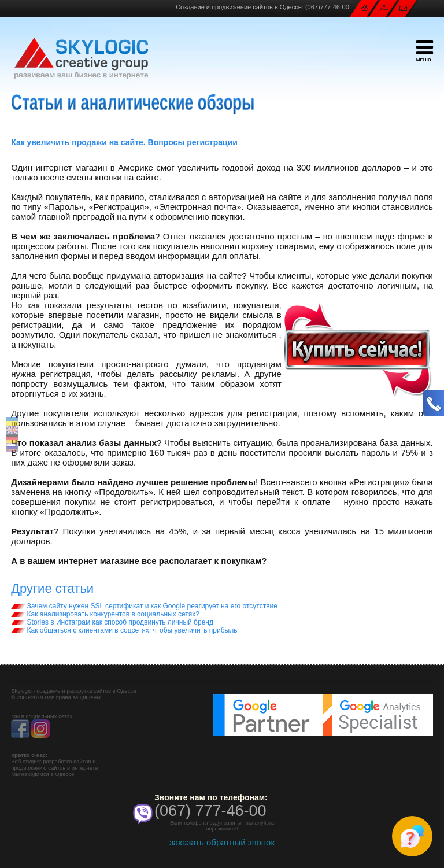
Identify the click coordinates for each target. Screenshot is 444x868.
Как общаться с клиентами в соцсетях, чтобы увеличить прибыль (124, 630)
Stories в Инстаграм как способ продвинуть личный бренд (112, 622)
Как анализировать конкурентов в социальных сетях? (105, 614)
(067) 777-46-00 (210, 811)
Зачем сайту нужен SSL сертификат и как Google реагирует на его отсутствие (144, 606)
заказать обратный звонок (222, 842)
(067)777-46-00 (327, 7)
